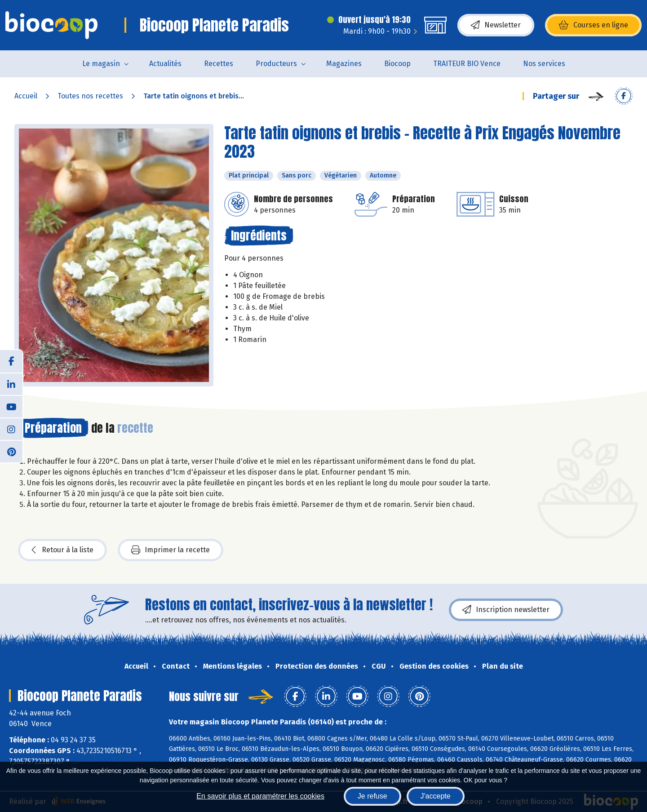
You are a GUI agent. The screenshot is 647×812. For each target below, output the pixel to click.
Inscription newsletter (506, 610)
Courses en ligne (593, 25)
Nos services (544, 64)
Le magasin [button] (101, 64)
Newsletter (496, 25)
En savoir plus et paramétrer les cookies (260, 796)
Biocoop (397, 64)
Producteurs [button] (276, 64)
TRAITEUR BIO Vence (467, 64)
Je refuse (372, 796)
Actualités (165, 64)
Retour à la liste (62, 550)
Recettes (219, 64)
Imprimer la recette (171, 550)
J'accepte (436, 796)
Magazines (344, 64)
